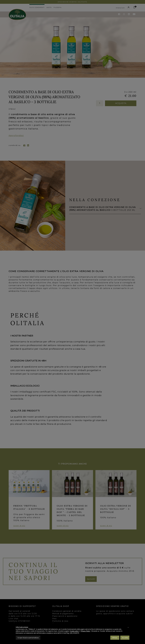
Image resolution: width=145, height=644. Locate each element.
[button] (128, 627)
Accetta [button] (125, 638)
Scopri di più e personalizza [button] (28, 638)
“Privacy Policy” (86, 631)
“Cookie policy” (74, 631)
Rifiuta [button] (115, 638)
